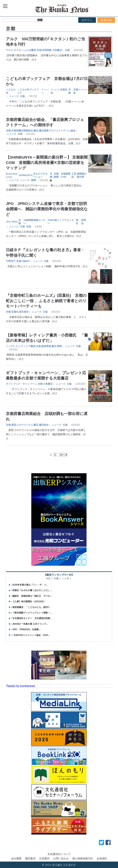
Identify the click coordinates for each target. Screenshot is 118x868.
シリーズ (14, 180)
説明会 (84, 222)
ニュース (14, 96)
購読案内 (30, 858)
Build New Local (12, 175)
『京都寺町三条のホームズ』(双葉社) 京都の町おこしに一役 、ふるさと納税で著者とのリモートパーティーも (46, 301)
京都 (39, 50)
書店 (36, 131)
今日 (48, 579)
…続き (33, 60)
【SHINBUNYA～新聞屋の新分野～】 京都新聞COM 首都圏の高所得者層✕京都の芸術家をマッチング (47, 163)
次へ (62, 455)
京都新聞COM (66, 175)
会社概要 (16, 858)
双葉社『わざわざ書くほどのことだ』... (32, 590)
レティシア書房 (27, 346)
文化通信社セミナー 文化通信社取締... (32, 618)
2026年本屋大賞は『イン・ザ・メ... (30, 585)
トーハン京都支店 (59, 91)
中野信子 (11, 261)
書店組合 (44, 425)
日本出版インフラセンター (61, 222)
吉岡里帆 (47, 50)
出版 (67, 50)
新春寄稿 (46, 346)
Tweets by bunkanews (21, 686)
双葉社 (15, 312)
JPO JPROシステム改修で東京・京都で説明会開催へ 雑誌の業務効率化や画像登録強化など (47, 209)
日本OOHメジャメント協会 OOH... (32, 635)
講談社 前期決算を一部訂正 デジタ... (32, 596)
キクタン (19, 50)
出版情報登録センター (34, 222)
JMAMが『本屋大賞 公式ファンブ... (30, 624)
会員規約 (102, 858)
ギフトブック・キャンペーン (21, 384)
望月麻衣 (24, 312)
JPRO (14, 222)
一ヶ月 (65, 579)
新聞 (34, 180)
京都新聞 (56, 175)
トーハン (45, 91)
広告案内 (44, 858)
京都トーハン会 (80, 91)
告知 (29, 227)
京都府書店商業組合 (22, 131)
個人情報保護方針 (83, 858)
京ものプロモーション (40, 175)
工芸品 (74, 175)
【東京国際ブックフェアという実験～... (32, 613)
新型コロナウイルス (22, 425)
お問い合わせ (61, 858)
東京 (77, 222)
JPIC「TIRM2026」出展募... (26, 629)
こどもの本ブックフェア (28, 91)
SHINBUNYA (26, 175)
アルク (9, 50)
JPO (8, 222)
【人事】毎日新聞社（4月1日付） (29, 602)
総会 (73, 131)
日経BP (26, 261)
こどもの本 (11, 91)
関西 (59, 346)
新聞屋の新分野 (82, 175)
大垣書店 (57, 50)
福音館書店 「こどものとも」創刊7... (32, 607)
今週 (56, 579)
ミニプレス (12, 346)
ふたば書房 (30, 50)
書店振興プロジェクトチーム (55, 131)
